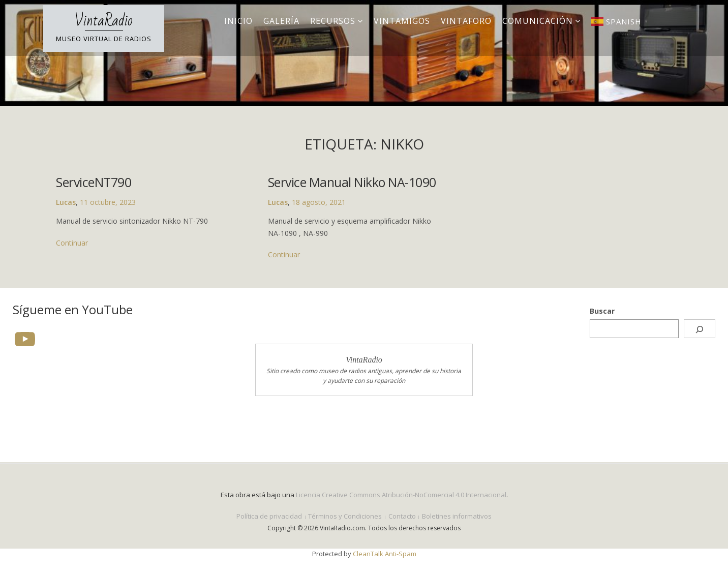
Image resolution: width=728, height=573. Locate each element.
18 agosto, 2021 (317, 202)
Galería (281, 21)
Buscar (602, 311)
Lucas (66, 202)
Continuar (72, 243)
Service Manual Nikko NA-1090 (351, 182)
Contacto (402, 516)
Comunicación (538, 21)
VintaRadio (104, 21)
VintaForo (466, 21)
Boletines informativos (457, 516)
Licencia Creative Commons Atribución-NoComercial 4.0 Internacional (401, 495)
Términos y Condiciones (345, 516)
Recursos (333, 21)
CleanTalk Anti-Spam (385, 554)
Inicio (238, 21)
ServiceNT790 (94, 182)
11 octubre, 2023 (108, 202)
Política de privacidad (269, 516)
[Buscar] (700, 329)
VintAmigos (402, 21)
